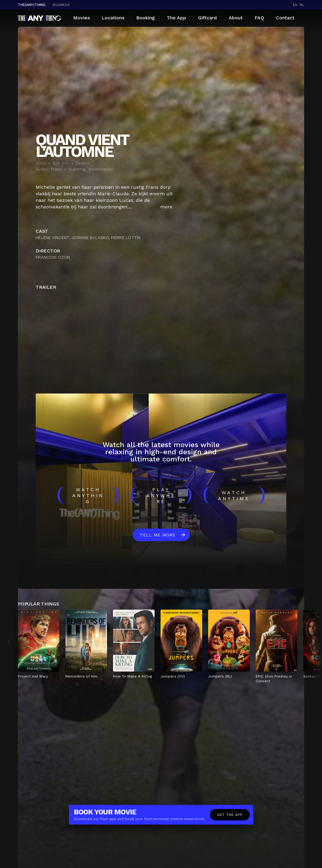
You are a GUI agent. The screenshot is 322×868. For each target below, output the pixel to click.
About (236, 18)
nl (302, 5)
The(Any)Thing (32, 5)
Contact (285, 18)
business (61, 5)
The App (176, 18)
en (295, 5)
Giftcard (207, 18)
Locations (113, 18)
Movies (81, 18)
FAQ (259, 18)
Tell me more (158, 535)
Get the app (230, 815)
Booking (146, 18)
